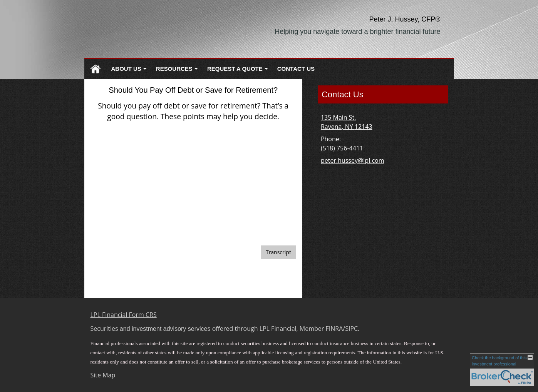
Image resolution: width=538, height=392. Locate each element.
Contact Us (296, 69)
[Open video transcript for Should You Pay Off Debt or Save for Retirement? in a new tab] (278, 252)
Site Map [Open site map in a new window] (103, 375)
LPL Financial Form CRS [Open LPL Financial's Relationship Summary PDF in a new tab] (124, 315)
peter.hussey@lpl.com (353, 160)
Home (96, 69)
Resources (174, 69)
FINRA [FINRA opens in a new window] (334, 329)
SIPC (351, 329)
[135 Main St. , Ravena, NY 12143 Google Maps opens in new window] (347, 122)
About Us (126, 69)
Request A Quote (235, 69)
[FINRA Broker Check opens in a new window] (502, 370)
